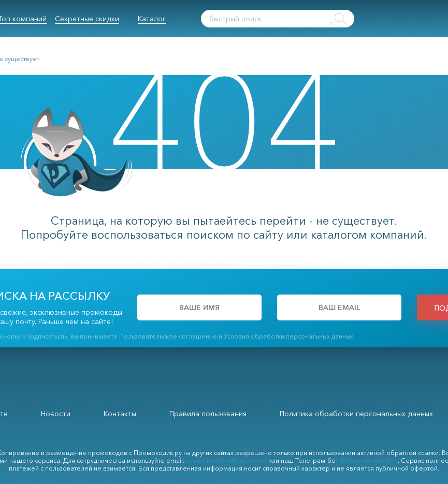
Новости (56, 414)
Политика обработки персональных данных (356, 414)
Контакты (120, 414)
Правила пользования (208, 414)
